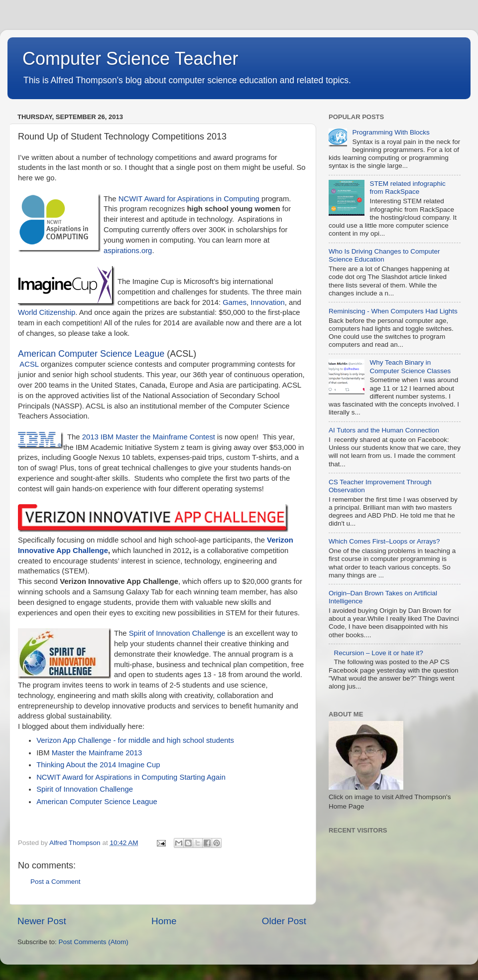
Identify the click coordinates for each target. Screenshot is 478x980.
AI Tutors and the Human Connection (384, 430)
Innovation (268, 302)
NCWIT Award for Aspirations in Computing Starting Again (131, 777)
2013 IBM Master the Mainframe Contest (149, 437)
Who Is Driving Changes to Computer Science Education (384, 255)
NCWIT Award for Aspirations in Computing (189, 199)
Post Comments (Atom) (94, 942)
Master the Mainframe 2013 (97, 753)
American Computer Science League (91, 354)
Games (235, 302)
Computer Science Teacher (130, 59)
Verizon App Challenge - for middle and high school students (135, 740)
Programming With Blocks (391, 132)
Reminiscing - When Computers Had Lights (393, 311)
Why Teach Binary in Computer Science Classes (410, 366)
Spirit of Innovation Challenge (177, 633)
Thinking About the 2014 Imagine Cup (98, 765)
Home (164, 921)
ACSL (30, 364)
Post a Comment (56, 882)
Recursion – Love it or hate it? (378, 653)
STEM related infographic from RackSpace (407, 188)
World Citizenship (47, 312)
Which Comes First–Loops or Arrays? (384, 541)
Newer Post (42, 921)
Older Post (284, 921)
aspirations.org (128, 251)
